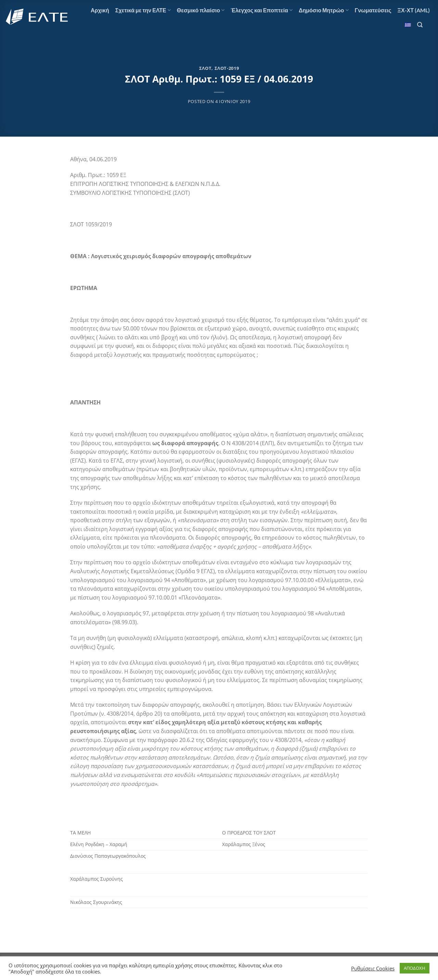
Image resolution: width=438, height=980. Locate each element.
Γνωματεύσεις (373, 10)
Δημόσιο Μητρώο (324, 10)
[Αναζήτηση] (420, 25)
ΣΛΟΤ (205, 68)
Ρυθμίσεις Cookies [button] (373, 968)
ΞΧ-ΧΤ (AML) (414, 10)
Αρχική (100, 10)
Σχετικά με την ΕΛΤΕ (143, 10)
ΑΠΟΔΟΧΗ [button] (415, 968)
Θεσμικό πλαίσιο (201, 10)
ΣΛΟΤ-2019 (227, 68)
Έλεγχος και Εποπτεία (262, 10)
